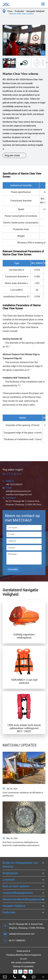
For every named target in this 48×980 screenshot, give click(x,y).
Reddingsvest (10, 873)
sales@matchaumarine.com (18, 491)
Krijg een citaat (14, 155)
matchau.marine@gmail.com (19, 494)
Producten (19, 11)
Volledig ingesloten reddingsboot (24, 636)
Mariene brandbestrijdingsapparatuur (24, 899)
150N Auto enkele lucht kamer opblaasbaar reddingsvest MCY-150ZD (24, 728)
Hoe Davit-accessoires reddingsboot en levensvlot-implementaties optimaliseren (21, 844)
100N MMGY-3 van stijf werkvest (24, 681)
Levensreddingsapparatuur (18, 893)
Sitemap (17, 966)
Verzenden (13, 569)
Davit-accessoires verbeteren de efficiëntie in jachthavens (23, 794)
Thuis (10, 11)
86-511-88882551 (14, 941)
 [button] (47, 63)
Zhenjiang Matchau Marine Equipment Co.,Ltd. (24, 957)
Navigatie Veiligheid (35, 11)
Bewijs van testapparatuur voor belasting (20, 865)
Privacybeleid (27, 966)
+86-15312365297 (14, 484)
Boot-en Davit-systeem (16, 886)
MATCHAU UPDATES (20, 745)
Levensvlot (9, 880)
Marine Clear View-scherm (22, 14)
